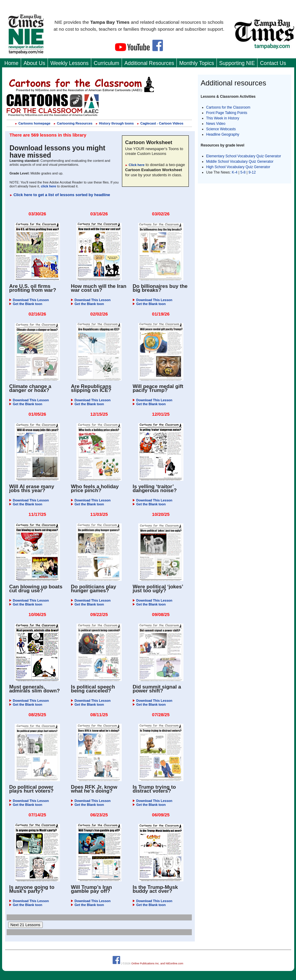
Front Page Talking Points (227, 113)
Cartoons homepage (33, 123)
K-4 (235, 172)
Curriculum (106, 63)
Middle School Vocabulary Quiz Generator (240, 162)
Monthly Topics (196, 63)
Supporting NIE (237, 63)
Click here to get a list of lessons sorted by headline (60, 195)
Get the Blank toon (26, 304)
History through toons (115, 123)
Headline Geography (223, 134)
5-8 (243, 172)
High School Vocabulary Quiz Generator (238, 167)
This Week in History (223, 118)
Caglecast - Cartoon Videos (160, 123)
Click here (135, 165)
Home (12, 63)
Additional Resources (149, 63)
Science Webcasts (221, 129)
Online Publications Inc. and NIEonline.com (157, 963)
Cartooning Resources (73, 123)
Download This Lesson (29, 300)
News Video (216, 124)
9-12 (252, 172)
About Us (34, 63)
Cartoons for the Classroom (228, 107)
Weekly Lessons (69, 63)
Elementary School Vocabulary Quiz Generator (244, 156)
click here (49, 186)
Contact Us (273, 63)
